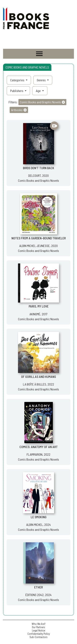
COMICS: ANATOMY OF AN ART (39, 447)
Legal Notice (38, 630)
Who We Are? (38, 624)
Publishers (17, 91)
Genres (42, 80)
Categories (18, 80)
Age (39, 91)
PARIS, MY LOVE (39, 306)
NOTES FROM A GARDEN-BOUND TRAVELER (39, 238)
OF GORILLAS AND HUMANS (38, 377)
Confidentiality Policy (39, 634)
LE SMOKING (39, 517)
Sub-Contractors (38, 637)
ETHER (38, 587)
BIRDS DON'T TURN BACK (39, 168)
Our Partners (38, 627)
